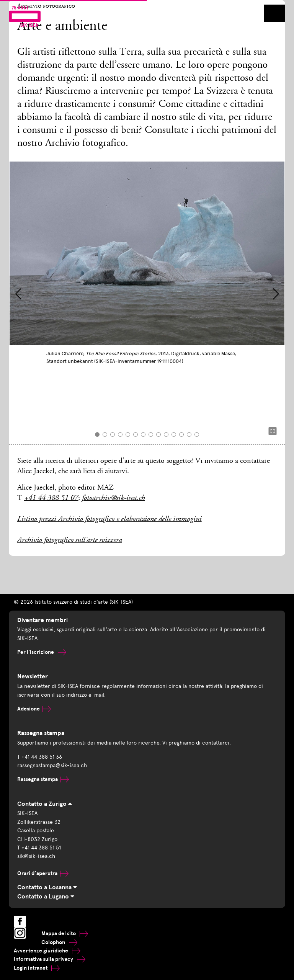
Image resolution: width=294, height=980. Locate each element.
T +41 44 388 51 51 (39, 848)
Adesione (34, 709)
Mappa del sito (65, 933)
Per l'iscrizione (42, 652)
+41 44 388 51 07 (51, 498)
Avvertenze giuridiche (47, 951)
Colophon (59, 942)
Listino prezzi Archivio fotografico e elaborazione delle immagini (109, 519)
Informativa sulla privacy (50, 959)
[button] (18, 294)
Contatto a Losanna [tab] (47, 887)
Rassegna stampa (43, 779)
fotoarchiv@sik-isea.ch (114, 498)
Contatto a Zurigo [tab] (45, 804)
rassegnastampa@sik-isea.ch (52, 765)
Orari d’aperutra (43, 873)
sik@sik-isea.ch (36, 856)
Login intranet (37, 968)
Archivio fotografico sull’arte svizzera (70, 541)
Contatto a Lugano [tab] (46, 897)
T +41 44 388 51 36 (40, 757)
